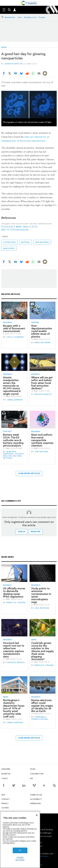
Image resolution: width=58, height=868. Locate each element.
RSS (32, 778)
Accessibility (36, 799)
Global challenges (43, 833)
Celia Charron (15, 337)
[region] (20, 840)
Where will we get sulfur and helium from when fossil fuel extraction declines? (42, 383)
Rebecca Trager (16, 603)
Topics (4, 778)
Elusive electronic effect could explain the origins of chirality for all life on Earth (42, 706)
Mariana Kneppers (10, 453)
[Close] (37, 815)
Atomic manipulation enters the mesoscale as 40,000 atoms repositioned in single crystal (12, 386)
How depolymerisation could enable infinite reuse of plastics (42, 331)
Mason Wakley (43, 394)
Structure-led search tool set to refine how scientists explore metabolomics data (14, 650)
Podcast (7, 431)
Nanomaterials (42, 242)
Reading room (30, 17)
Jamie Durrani (15, 400)
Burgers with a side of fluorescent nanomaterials (14, 329)
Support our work (43, 836)
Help (3, 795)
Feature (35, 322)
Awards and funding (43, 830)
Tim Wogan (41, 452)
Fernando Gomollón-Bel (40, 718)
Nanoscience (9, 248)
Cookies (5, 808)
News (4, 47)
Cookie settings (20, 859)
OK (20, 850)
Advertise (6, 774)
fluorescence (9, 242)
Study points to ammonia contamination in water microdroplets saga (41, 595)
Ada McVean (42, 608)
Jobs (20, 17)
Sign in (21, 532)
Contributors (37, 774)
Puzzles (42, 17)
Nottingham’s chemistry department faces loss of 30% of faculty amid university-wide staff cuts (14, 708)
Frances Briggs (16, 662)
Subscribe (6, 769)
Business (35, 374)
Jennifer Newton (13, 64)
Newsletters (10, 17)
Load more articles (29, 473)
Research (8, 322)
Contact (6, 799)
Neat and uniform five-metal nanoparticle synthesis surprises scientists (42, 440)
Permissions (35, 803)
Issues (33, 769)
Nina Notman (43, 343)
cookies (45, 856)
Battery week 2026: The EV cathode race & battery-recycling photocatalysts (13, 440)
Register (36, 532)
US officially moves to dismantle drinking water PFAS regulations (14, 593)
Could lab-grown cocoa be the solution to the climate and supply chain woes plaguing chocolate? (42, 651)
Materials (26, 242)
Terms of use (36, 795)
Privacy (5, 803)
